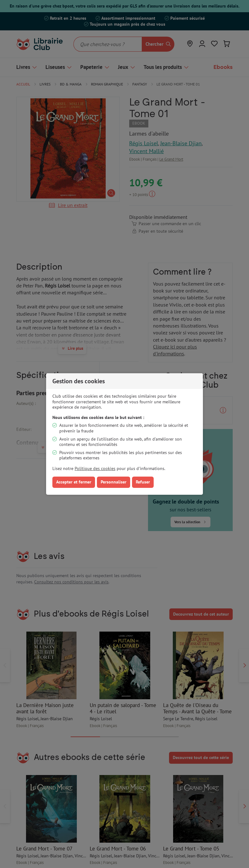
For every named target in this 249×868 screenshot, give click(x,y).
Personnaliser (114, 482)
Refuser (143, 482)
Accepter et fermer (74, 482)
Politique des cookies (95, 468)
